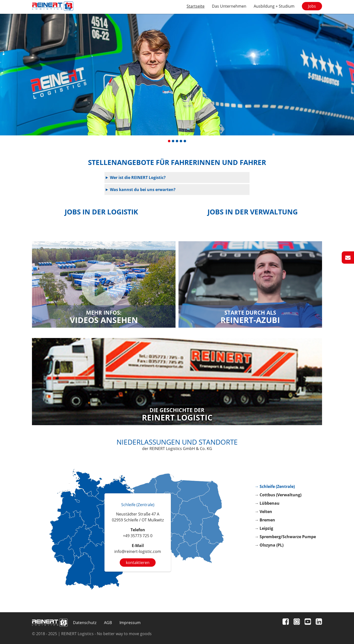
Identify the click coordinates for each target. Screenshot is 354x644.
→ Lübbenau (267, 503)
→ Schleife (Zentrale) (275, 486)
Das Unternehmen (229, 6)
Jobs (312, 6)
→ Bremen (265, 520)
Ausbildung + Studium (274, 6)
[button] (169, 141)
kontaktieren (138, 563)
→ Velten (263, 512)
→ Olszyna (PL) (269, 545)
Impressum (130, 623)
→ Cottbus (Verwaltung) (278, 495)
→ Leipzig (264, 528)
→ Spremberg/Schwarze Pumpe (285, 537)
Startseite (196, 6)
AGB (108, 623)
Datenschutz (85, 623)
